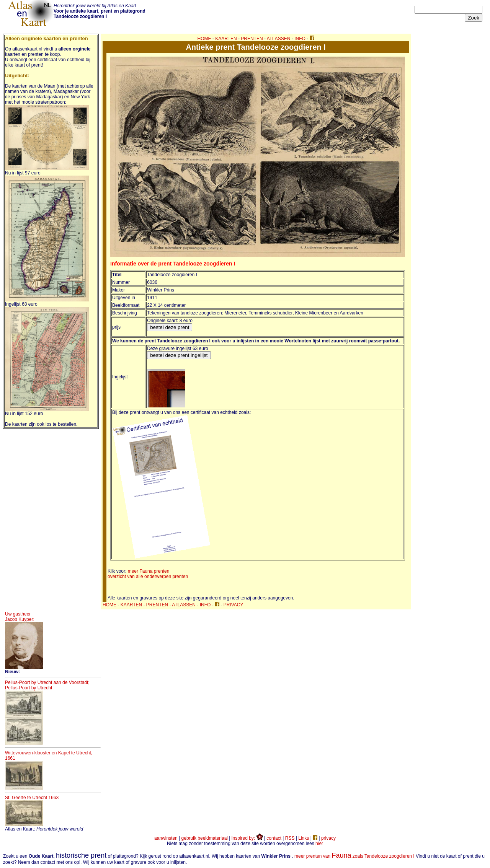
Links (304, 838)
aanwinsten (166, 838)
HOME (204, 39)
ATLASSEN (279, 39)
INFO (300, 39)
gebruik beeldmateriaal (205, 838)
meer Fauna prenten (149, 571)
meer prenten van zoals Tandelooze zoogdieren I (354, 856)
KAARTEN (226, 39)
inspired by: (247, 838)
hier (319, 844)
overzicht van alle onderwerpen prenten (148, 576)
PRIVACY (234, 605)
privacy (328, 838)
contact (274, 838)
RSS (290, 838)
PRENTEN (252, 39)
